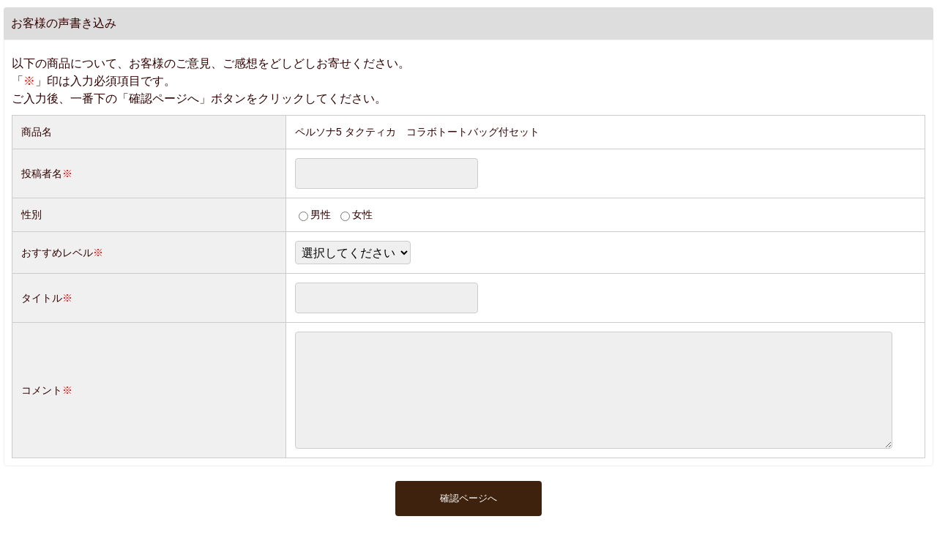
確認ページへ (468, 520)
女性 (362, 214)
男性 (321, 214)
